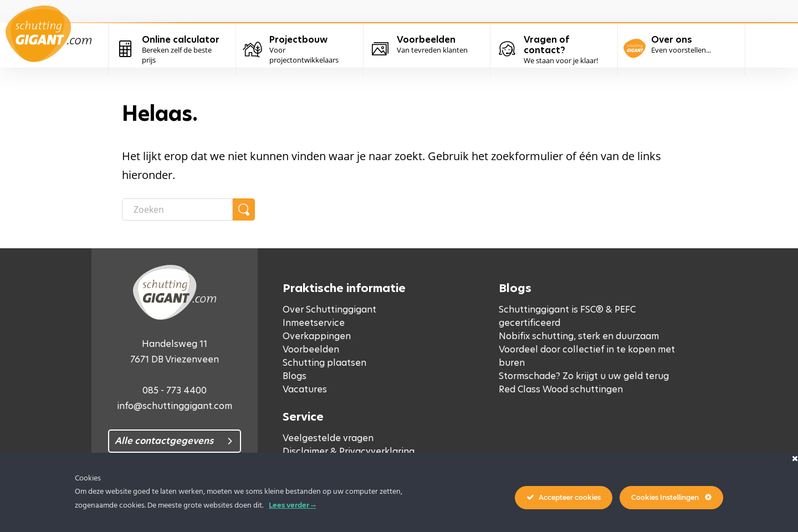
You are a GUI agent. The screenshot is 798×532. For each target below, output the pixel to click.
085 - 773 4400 (175, 390)
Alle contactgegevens (164, 441)
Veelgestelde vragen (328, 438)
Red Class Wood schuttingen (561, 389)
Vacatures (305, 389)
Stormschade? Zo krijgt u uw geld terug (584, 376)
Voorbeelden (311, 349)
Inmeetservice (314, 323)
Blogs (295, 376)
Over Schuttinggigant (329, 310)
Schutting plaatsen (324, 363)
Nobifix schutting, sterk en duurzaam (579, 336)
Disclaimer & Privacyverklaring (349, 451)
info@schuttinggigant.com (175, 406)
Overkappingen (317, 336)
